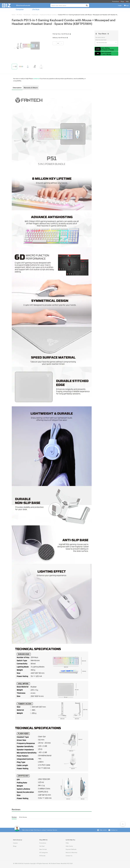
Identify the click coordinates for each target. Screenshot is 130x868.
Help (127, 1)
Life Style (36, 9)
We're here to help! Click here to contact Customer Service (40, 830)
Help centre (103, 830)
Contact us (114, 830)
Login (120, 5)
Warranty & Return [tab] (31, 88)
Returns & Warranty (71, 852)
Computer (20, 9)
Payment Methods (71, 849)
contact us (36, 79)
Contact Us (69, 856)
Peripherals (27, 15)
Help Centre (69, 846)
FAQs (67, 843)
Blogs (122, 1)
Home (13, 15)
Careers (15, 843)
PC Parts (19, 15)
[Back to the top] (123, 824)
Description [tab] (17, 88)
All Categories (44, 852)
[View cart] (125, 5)
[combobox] (70, 5)
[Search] (87, 6)
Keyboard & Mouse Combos (48, 15)
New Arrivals (43, 849)
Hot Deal (42, 846)
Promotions (116, 1)
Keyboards (35, 15)
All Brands (42, 856)
